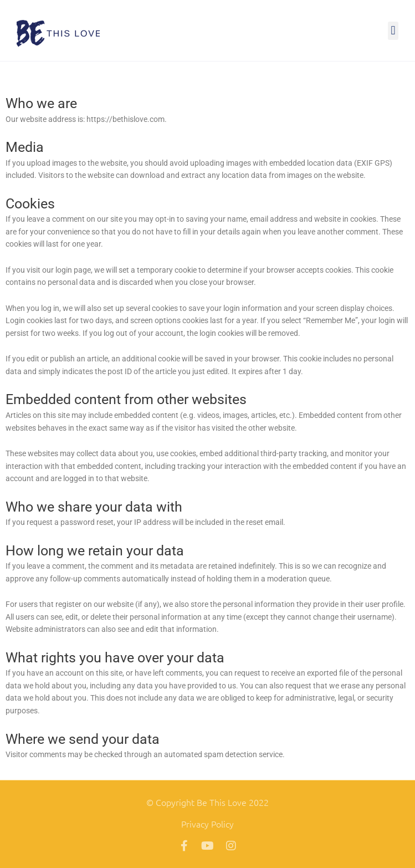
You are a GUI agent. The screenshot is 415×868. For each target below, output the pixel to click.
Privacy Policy (207, 824)
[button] (393, 31)
